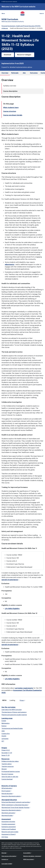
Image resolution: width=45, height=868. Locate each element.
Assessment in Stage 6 (9, 834)
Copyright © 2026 (7, 864)
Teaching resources (8, 766)
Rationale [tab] (15, 73)
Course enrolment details (13, 115)
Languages (5, 739)
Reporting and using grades (10, 832)
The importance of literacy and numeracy (14, 712)
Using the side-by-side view (10, 777)
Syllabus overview (10, 86)
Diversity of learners (9, 786)
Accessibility (27, 853)
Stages (4, 748)
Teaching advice (7, 764)
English (4, 721)
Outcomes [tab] (34, 73)
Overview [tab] (5, 74)
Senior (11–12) (6, 755)
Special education (7, 794)
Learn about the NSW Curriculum (12, 710)
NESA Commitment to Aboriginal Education (15, 805)
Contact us (5, 859)
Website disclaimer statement (32, 856)
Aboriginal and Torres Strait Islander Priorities (15, 808)
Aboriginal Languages (8, 813)
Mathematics (6, 723)
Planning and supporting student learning (14, 715)
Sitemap (4, 853)
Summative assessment (9, 827)
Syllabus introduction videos (10, 761)
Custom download (7, 779)
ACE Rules (5, 837)
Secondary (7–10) (7, 753)
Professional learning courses (11, 772)
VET (3, 741)
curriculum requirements (24, 688)
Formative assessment (8, 824)
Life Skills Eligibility (12, 609)
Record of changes (7, 774)
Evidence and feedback (9, 829)
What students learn (11, 108)
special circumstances (10, 580)
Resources (5, 759)
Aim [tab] (24, 73)
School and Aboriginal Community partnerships (16, 802)
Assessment (6, 819)
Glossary (4, 769)
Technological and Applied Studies (12, 728)
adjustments (10, 265)
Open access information (9, 856)
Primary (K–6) (6, 750)
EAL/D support (6, 791)
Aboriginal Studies (7, 816)
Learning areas (7, 718)
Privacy (22, 700)
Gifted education (7, 788)
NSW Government (28, 859)
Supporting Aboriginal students (11, 796)
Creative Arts (6, 734)
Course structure (10, 111)
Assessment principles (8, 822)
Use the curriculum (8, 707)
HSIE (3, 731)
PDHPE (4, 736)
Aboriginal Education (9, 800)
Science (4, 726)
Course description (10, 91)
